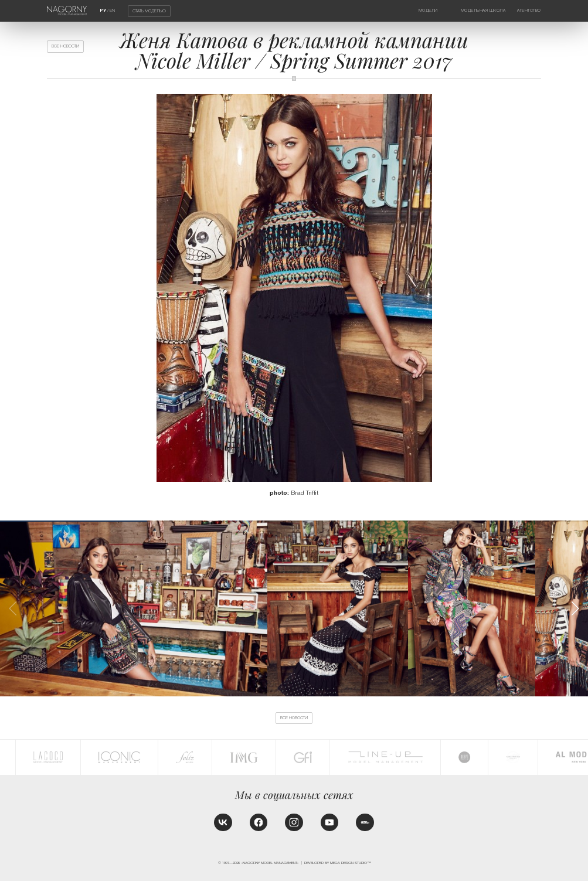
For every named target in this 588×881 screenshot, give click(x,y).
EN (112, 11)
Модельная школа (483, 11)
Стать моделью (149, 11)
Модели (428, 11)
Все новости (65, 46)
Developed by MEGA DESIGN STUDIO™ (337, 863)
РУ (103, 11)
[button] (575, 608)
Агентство (529, 11)
